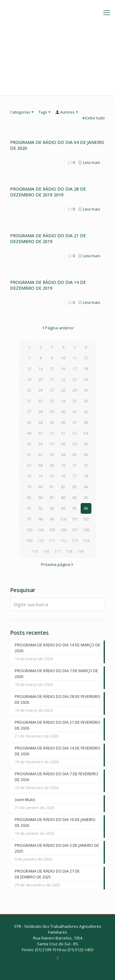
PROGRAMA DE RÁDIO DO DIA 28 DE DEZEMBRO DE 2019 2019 (48, 192)
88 (63, 498)
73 (29, 476)
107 (75, 530)
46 (63, 422)
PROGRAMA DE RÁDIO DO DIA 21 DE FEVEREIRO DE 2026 (57, 725)
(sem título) (25, 800)
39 (52, 412)
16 (63, 369)
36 (86, 401)
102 (86, 519)
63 (52, 455)
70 (63, 465)
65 (75, 455)
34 (63, 401)
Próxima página (58, 564)
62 (40, 455)
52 (63, 433)
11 (75, 358)
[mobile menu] (107, 12)
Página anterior (57, 328)
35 (75, 401)
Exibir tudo (93, 118)
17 (75, 369)
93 (52, 508)
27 (52, 390)
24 (86, 379)
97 (29, 519)
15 (52, 369)
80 (40, 487)
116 (46, 551)
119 (80, 551)
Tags (45, 112)
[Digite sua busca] (57, 604)
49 (29, 433)
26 (40, 390)
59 (75, 444)
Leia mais (92, 162)
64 (63, 455)
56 (40, 444)
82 (63, 487)
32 (40, 401)
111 (52, 540)
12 (86, 358)
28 (63, 390)
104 (41, 530)
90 (86, 498)
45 (52, 422)
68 (40, 465)
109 (29, 540)
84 (86, 487)
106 (63, 530)
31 (29, 401)
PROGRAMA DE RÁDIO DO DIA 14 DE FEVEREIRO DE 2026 (57, 751)
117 (57, 551)
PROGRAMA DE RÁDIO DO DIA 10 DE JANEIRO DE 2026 (55, 822)
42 (86, 412)
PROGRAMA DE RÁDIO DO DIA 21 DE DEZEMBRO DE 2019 (48, 238)
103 (29, 530)
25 (29, 390)
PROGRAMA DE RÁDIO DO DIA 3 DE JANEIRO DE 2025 (57, 848)
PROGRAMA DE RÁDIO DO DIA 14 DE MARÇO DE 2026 (57, 648)
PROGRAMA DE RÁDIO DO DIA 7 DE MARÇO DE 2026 (56, 674)
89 (75, 498)
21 (52, 379)
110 (41, 540)
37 (29, 412)
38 (40, 412)
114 (86, 540)
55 (29, 444)
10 (63, 358)
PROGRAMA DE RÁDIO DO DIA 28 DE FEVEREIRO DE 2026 (57, 699)
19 (29, 379)
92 (40, 508)
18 (86, 369)
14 (40, 369)
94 (63, 508)
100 (63, 519)
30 (86, 390)
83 (75, 487)
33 (52, 401)
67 (29, 465)
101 (75, 519)
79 (29, 487)
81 (52, 487)
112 (63, 540)
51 (52, 433)
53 (75, 433)
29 (75, 390)
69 (52, 465)
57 (52, 444)
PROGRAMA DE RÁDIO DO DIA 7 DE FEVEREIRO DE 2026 (56, 777)
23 (75, 379)
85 (29, 498)
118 (69, 551)
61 (29, 455)
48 (86, 422)
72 (86, 465)
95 (75, 508)
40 (63, 412)
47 (75, 422)
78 (86, 476)
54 (86, 433)
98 (40, 519)
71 (75, 465)
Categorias (22, 112)
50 (40, 433)
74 (40, 476)
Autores (67, 112)
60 (86, 444)
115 (35, 551)
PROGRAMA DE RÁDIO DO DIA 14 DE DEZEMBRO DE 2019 (48, 285)
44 (40, 422)
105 (52, 530)
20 (40, 379)
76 (63, 476)
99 (52, 519)
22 (63, 379)
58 (63, 444)
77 (75, 476)
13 (29, 369)
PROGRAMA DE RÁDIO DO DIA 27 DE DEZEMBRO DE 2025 (47, 874)
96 (86, 508)
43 (29, 422)
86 (40, 498)
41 (75, 412)
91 (29, 508)
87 (52, 498)
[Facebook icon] (57, 958)
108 (86, 530)
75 (52, 476)
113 (75, 540)
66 (86, 455)
